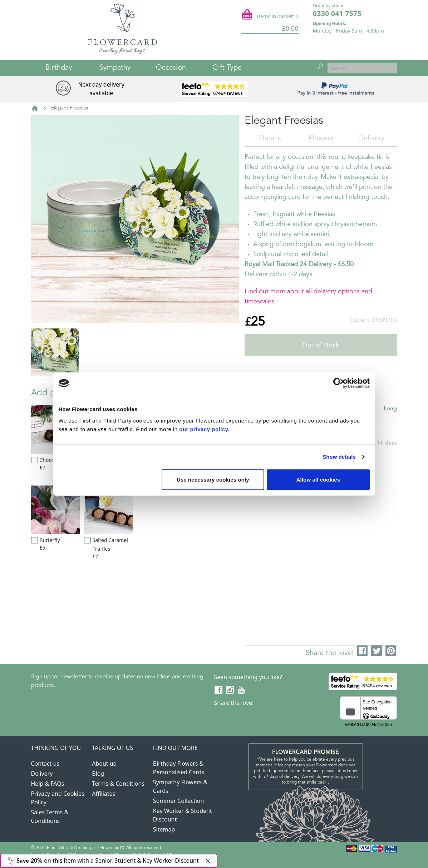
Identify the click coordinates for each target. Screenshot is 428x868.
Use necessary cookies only (213, 479)
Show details (339, 457)
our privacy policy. (204, 429)
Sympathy (115, 68)
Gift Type (227, 68)
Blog (98, 774)
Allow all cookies (318, 479)
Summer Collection (179, 801)
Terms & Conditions (118, 784)
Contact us (45, 764)
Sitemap (164, 829)
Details (270, 138)
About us (104, 764)
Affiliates (104, 794)
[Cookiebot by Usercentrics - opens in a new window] (338, 383)
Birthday (59, 68)
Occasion (171, 68)
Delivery (372, 138)
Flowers (321, 138)
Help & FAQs (48, 784)
